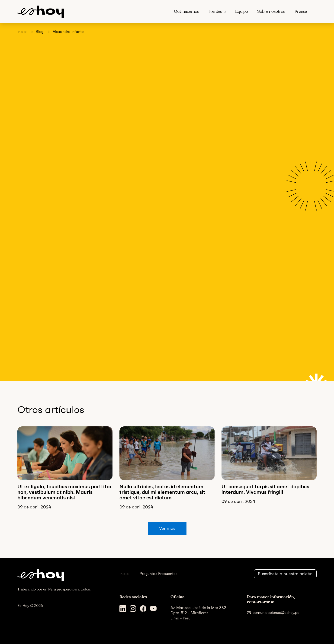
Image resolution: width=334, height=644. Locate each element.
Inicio (22, 32)
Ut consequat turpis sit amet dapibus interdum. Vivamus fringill (265, 489)
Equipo (242, 11)
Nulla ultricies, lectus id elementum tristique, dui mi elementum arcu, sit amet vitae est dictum (162, 492)
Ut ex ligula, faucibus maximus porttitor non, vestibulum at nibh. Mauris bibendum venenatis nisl (65, 492)
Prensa (301, 11)
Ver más (167, 528)
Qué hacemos (186, 11)
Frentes (215, 11)
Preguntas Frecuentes (159, 574)
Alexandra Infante (68, 32)
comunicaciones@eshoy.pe (276, 613)
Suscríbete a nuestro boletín (285, 574)
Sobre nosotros (271, 11)
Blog (40, 32)
